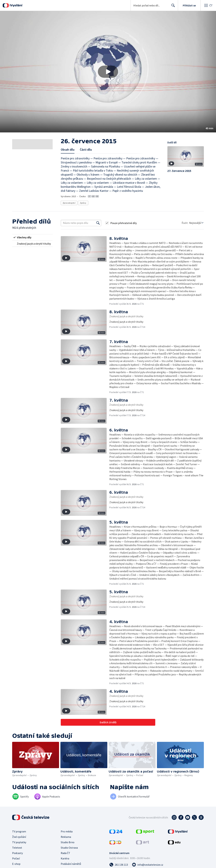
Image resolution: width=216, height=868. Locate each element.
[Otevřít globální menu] (208, 5)
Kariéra (65, 858)
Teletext (17, 848)
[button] (108, 72)
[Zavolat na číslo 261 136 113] (119, 865)
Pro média (67, 831)
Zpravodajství (69, 203)
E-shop (16, 864)
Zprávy (83, 203)
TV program (19, 831)
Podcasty (17, 853)
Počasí (16, 858)
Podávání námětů (71, 864)
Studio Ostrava (69, 848)
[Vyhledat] (98, 223)
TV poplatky (19, 842)
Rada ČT (65, 853)
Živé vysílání (19, 837)
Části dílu (86, 150)
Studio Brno (68, 842)
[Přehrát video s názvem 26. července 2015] (108, 72)
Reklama (66, 837)
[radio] (32, 237)
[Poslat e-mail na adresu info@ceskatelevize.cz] (148, 865)
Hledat (172, 7)
